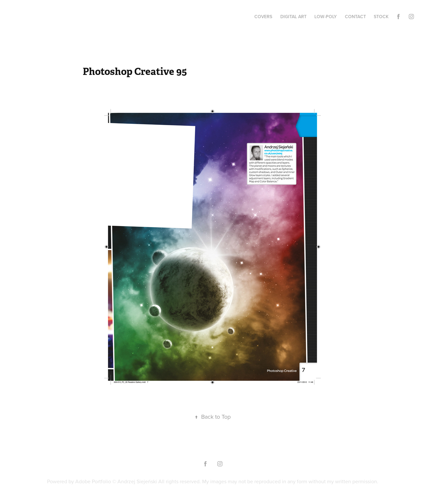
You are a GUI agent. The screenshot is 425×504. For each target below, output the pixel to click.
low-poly (326, 17)
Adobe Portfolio (93, 481)
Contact (355, 17)
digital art (293, 17)
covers (263, 17)
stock (381, 17)
